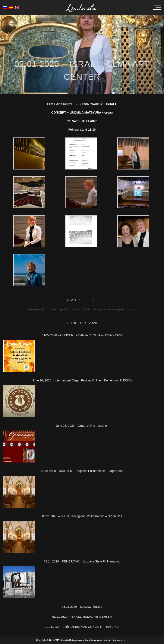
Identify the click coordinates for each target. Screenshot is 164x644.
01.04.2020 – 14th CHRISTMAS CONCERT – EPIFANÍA (82, 627)
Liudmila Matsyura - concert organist (105, 310)
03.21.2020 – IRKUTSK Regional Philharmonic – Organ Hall (82, 516)
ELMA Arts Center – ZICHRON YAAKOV (75, 104)
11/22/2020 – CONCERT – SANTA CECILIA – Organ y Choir (82, 335)
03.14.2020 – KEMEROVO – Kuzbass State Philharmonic (82, 561)
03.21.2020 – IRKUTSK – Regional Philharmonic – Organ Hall (82, 471)
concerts (75, 310)
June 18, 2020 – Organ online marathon (82, 426)
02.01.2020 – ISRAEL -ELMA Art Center (82, 617)
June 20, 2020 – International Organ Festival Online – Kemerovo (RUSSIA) (82, 380)
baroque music (37, 310)
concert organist (58, 310)
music (132, 310)
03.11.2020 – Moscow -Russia (82, 607)
